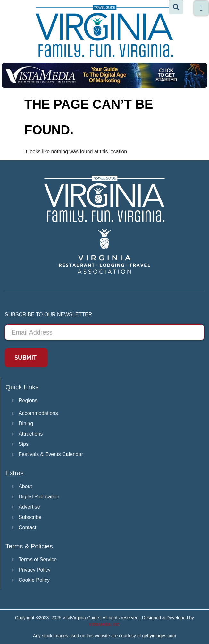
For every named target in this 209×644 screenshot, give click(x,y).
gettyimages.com (159, 636)
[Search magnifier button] (176, 7)
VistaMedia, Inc (104, 624)
